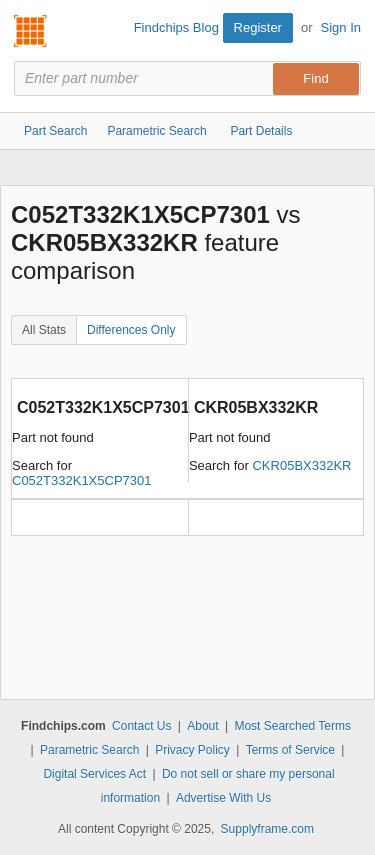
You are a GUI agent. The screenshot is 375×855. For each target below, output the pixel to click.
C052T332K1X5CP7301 (82, 480)
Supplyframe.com (267, 829)
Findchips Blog (176, 27)
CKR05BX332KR (301, 465)
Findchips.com (31, 31)
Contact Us (141, 726)
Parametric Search (89, 750)
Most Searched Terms (292, 726)
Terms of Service (290, 750)
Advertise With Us (223, 798)
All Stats (44, 330)
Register (258, 27)
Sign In (341, 27)
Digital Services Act (94, 774)
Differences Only (131, 330)
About (202, 726)
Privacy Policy (192, 750)
